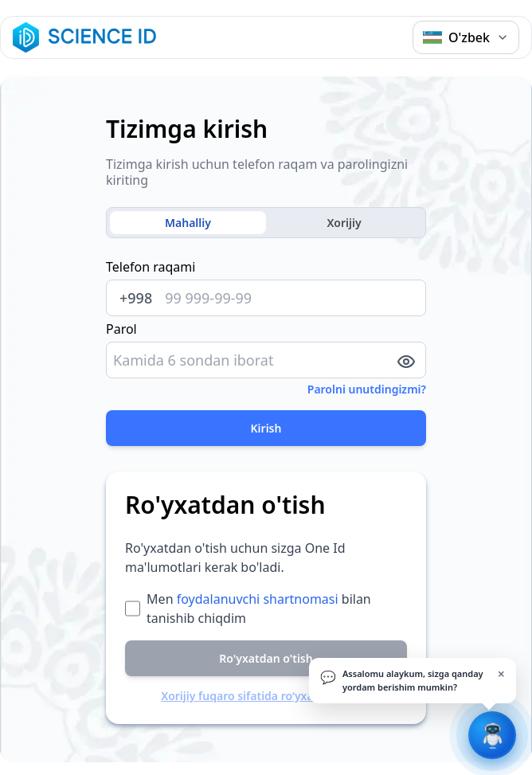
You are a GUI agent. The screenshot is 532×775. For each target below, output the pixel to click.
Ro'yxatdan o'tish (266, 658)
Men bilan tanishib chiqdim (259, 609)
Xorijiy (344, 223)
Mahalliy (188, 223)
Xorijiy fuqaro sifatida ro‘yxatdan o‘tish (266, 696)
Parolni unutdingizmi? (367, 389)
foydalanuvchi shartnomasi (258, 599)
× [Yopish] (501, 674)
